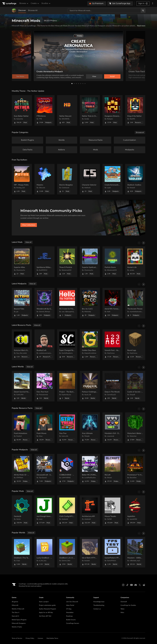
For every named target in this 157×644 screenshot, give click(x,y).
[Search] (143, 11)
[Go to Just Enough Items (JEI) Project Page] (44, 511)
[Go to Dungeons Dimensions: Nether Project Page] (113, 110)
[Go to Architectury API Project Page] (90, 511)
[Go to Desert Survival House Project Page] (22, 386)
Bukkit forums (71, 620)
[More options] (153, 3)
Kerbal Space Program (19, 620)
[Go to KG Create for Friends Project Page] (67, 303)
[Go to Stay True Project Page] (67, 428)
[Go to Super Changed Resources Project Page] (67, 345)
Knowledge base (99, 602)
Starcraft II (15, 616)
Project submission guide (47, 605)
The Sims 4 (15, 613)
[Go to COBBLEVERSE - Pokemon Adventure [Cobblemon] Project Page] (67, 469)
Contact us (97, 609)
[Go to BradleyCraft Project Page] (44, 345)
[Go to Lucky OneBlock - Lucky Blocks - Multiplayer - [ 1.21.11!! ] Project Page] (44, 552)
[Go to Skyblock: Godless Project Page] (135, 179)
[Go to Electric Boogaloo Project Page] (67, 179)
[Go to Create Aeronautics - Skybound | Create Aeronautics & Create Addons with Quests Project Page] (113, 179)
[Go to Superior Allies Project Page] (22, 262)
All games (15, 602)
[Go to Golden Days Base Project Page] (90, 345)
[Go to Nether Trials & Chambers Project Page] (90, 110)
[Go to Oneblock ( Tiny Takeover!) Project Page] (22, 552)
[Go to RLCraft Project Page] (113, 469)
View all (28, 242)
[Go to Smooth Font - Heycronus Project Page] (113, 345)
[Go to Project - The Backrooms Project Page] (67, 386)
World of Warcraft (18, 609)
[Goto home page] (9, 3)
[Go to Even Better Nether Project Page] (22, 110)
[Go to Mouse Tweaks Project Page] (113, 511)
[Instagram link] (123, 585)
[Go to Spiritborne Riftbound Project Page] (44, 262)
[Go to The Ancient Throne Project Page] (135, 303)
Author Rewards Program (48, 609)
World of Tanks (17, 627)
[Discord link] (136, 585)
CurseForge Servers (73, 623)
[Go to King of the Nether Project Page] (135, 110)
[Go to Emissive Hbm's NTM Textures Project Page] (22, 345)
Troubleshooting (99, 605)
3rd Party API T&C (45, 616)
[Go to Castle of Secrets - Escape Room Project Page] (135, 386)
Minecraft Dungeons (19, 623)
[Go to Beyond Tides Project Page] (22, 303)
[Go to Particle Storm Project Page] (113, 262)
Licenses (40, 638)
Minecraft (15, 605)
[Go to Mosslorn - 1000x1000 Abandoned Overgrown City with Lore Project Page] (135, 552)
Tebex (122, 609)
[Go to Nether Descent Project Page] (67, 110)
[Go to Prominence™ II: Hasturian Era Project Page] (135, 469)
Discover (22, 10)
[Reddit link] (144, 585)
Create (35, 3)
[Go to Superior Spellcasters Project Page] (90, 262)
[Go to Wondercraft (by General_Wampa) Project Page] (44, 303)
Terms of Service (17, 638)
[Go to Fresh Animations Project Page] (22, 428)
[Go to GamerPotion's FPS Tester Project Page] (113, 552)
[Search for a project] (104, 11)
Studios (46, 3)
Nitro (122, 613)
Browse (24, 3)
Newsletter (70, 613)
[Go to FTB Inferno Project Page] (44, 110)
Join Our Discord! (72, 602)
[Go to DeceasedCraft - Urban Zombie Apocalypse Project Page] (44, 469)
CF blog (69, 609)
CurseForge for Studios (128, 605)
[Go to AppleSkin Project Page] (135, 511)
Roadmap (69, 616)
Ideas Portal (70, 605)
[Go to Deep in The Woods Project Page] (113, 386)
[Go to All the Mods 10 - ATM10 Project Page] (22, 469)
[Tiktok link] (127, 585)
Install (112, 76)
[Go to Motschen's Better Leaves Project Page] (135, 428)
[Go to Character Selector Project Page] (90, 179)
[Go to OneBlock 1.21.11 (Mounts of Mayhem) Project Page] (67, 552)
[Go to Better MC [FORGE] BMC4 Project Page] (90, 469)
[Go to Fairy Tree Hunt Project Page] (44, 386)
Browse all (140, 132)
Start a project (44, 602)
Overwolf (124, 602)
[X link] (140, 585)
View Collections (29, 225)
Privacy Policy (30, 638)
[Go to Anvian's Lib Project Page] (135, 262)
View (94, 76)
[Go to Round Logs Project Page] (135, 345)
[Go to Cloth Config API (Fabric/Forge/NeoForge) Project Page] (67, 511)
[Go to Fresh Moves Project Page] (44, 428)
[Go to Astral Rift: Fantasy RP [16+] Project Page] (113, 303)
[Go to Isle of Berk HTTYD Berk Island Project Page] (90, 552)
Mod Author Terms (52, 638)
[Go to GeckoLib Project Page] (22, 511)
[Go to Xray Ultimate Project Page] (90, 428)
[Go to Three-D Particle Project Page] (67, 262)
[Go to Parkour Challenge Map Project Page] (90, 386)
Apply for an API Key (46, 613)
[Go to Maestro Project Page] (44, 179)
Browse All (33, 10)
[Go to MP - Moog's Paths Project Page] (22, 179)
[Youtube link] (131, 585)
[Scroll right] (143, 243)
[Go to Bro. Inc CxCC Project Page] (90, 303)
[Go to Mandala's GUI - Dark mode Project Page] (113, 428)
